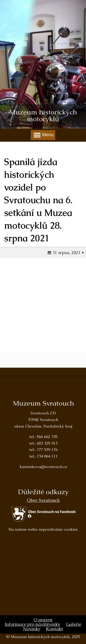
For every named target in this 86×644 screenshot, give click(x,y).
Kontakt (55, 629)
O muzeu (43, 620)
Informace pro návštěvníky (33, 624)
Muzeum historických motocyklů (43, 116)
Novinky (32, 629)
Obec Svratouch (43, 500)
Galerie (74, 624)
